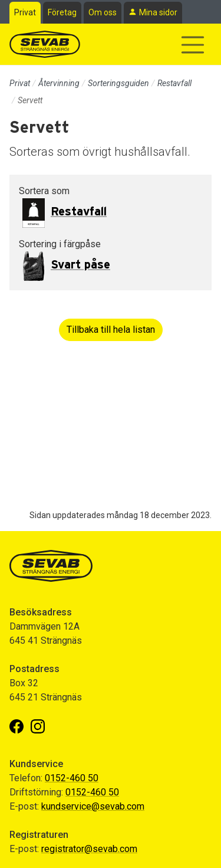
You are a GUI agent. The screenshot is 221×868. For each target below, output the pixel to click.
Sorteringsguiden (118, 83)
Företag (62, 12)
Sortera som (44, 191)
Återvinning (59, 83)
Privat (25, 12)
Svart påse (80, 265)
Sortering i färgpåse (60, 244)
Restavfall (174, 83)
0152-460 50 (72, 778)
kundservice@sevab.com (93, 806)
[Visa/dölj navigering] (193, 45)
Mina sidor (158, 12)
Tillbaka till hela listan (111, 330)
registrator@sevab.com (89, 849)
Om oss (103, 12)
